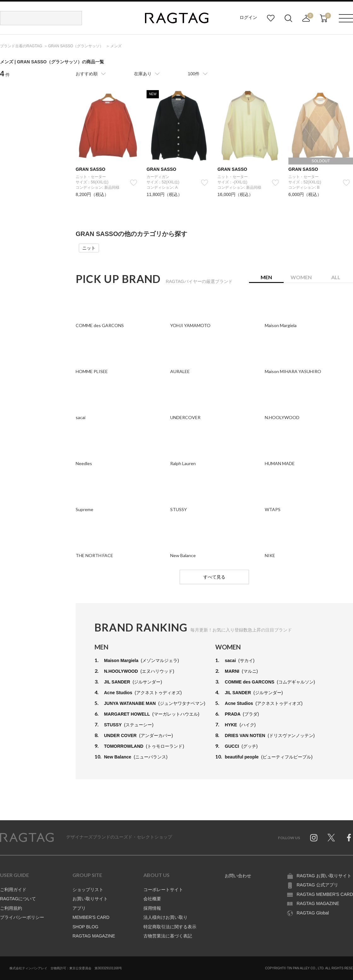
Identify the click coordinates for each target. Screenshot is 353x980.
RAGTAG (27, 838)
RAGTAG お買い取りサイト (324, 876)
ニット (89, 248)
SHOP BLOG (85, 927)
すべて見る (214, 577)
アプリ (79, 908)
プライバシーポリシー (22, 917)
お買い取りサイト (90, 899)
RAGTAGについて (18, 899)
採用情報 (152, 908)
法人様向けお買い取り (165, 917)
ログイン (248, 17)
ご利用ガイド (13, 890)
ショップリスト (88, 890)
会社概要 (152, 899)
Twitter (331, 838)
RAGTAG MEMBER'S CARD (325, 894)
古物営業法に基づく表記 (168, 936)
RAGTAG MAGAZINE (94, 936)
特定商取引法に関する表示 (170, 927)
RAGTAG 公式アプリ (317, 885)
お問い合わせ (238, 876)
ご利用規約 (11, 908)
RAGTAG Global (313, 913)
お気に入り (271, 18)
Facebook (349, 838)
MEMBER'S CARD (91, 917)
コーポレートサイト (163, 890)
